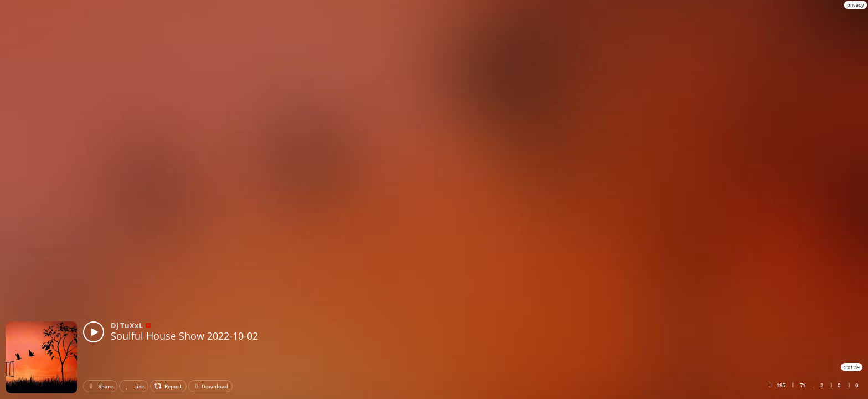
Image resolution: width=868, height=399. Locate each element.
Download (210, 386)
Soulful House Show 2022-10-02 (184, 336)
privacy (856, 5)
